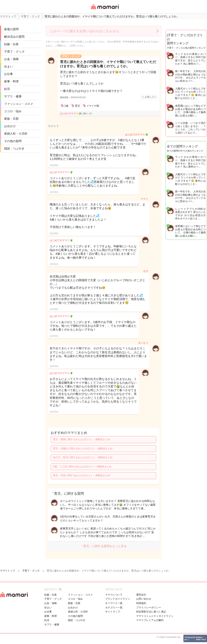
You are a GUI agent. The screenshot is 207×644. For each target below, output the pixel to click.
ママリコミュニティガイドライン (155, 616)
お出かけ (10, 126)
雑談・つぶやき (14, 148)
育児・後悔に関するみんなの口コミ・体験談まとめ (82, 439)
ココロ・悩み (13, 111)
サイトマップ (113, 612)
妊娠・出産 (11, 44)
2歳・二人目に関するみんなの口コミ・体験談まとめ (82, 467)
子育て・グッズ (14, 52)
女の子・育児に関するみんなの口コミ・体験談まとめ (83, 457)
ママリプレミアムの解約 (150, 620)
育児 (77, 106)
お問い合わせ (144, 599)
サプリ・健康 (13, 96)
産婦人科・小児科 (16, 134)
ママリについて (114, 595)
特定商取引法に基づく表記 (151, 612)
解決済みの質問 (14, 37)
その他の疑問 (13, 141)
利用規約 (141, 603)
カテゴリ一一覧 (114, 608)
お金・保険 (11, 59)
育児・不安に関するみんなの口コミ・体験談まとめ (82, 475)
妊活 (7, 89)
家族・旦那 (11, 119)
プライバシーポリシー (149, 608)
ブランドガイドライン (118, 599)
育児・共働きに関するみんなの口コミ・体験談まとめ (83, 449)
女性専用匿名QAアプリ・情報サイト (105, 10)
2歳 (66, 106)
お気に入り (150, 97)
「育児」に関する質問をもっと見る (103, 546)
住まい (8, 66)
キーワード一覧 (114, 603)
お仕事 (8, 74)
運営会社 (141, 595)
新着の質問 (11, 29)
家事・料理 (11, 81)
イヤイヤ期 (93, 106)
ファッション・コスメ (19, 104)
